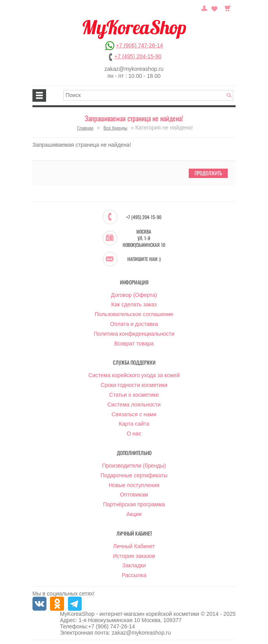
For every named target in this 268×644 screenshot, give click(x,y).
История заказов (134, 556)
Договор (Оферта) (134, 295)
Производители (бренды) (134, 466)
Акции (134, 514)
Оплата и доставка (134, 324)
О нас (134, 434)
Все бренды (115, 128)
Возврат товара (134, 344)
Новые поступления (134, 485)
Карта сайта (134, 424)
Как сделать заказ (134, 304)
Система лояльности (134, 405)
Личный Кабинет (134, 546)
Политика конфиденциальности (134, 334)
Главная (85, 128)
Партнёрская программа (134, 504)
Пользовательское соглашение (134, 314)
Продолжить (208, 173)
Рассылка (134, 575)
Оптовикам (134, 495)
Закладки (134, 565)
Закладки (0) (214, 7)
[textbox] (148, 95)
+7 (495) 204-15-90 (138, 56)
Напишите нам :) (144, 259)
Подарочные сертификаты (134, 475)
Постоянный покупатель (204, 7)
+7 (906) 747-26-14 (139, 45)
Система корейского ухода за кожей (134, 375)
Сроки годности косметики (134, 385)
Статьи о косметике (134, 395)
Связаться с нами (134, 414)
